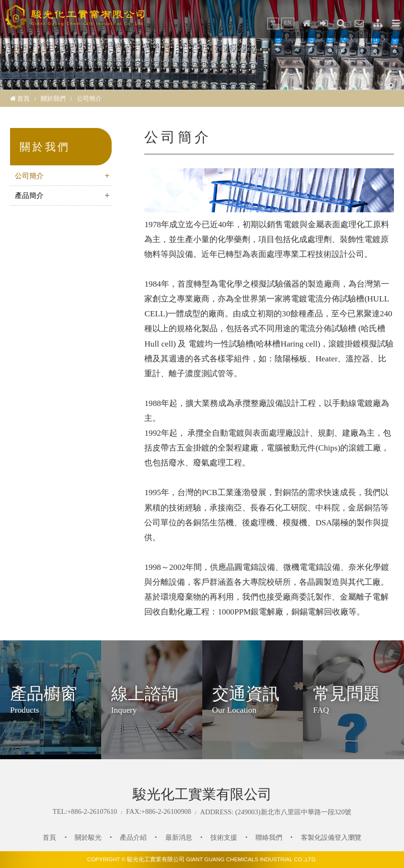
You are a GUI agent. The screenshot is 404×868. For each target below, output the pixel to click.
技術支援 (224, 837)
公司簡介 (29, 176)
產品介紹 (133, 837)
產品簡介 (29, 196)
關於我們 (53, 98)
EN (288, 23)
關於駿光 (88, 837)
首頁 (23, 98)
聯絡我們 (269, 837)
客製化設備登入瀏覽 (331, 837)
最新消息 (179, 837)
